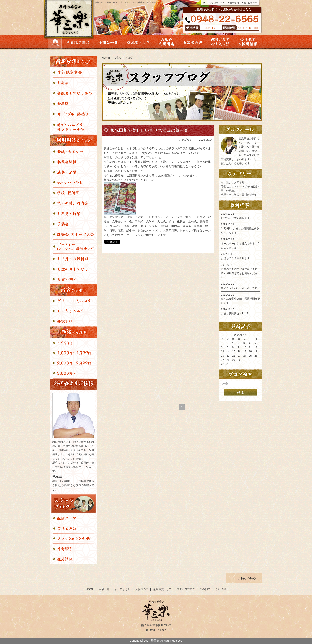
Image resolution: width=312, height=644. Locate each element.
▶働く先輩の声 (249, 3)
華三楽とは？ (122, 589)
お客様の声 (142, 589)
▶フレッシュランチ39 (214, 3)
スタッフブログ (186, 589)
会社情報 (221, 589)
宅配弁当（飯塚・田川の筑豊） (239, 195)
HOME (106, 58)
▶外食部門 (233, 3)
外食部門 (205, 589)
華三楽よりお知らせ (233, 182)
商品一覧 (104, 589)
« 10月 (225, 364)
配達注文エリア (162, 589)
